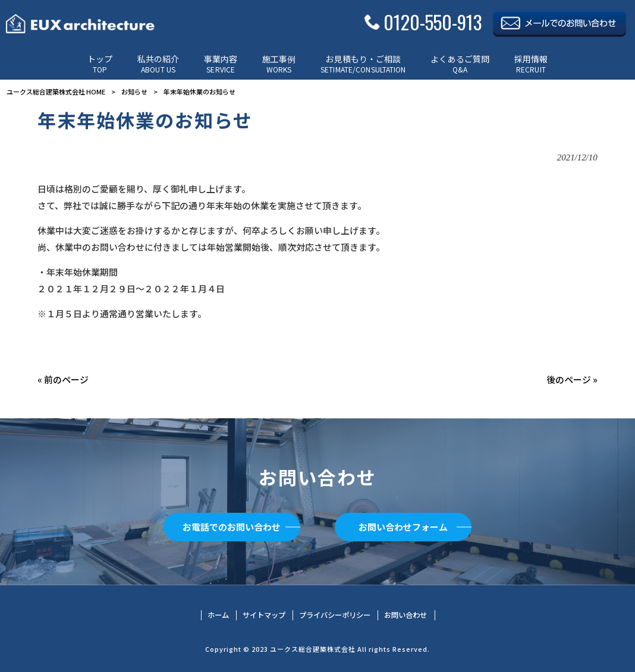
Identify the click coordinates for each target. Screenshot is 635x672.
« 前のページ (63, 379)
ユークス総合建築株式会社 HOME (56, 92)
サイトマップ (264, 615)
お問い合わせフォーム (403, 527)
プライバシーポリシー (335, 615)
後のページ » (572, 379)
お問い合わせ (405, 615)
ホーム (218, 615)
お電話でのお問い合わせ (232, 527)
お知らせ (134, 92)
